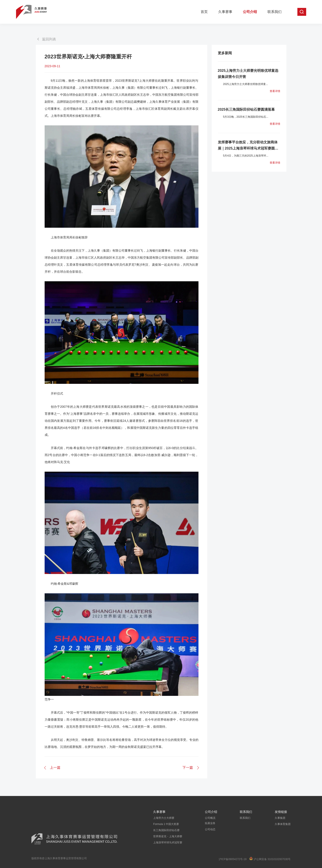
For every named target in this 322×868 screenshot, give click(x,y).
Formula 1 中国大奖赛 (166, 824)
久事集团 (280, 818)
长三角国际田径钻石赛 (166, 830)
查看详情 (275, 91)
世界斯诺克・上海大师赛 (168, 836)
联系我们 (275, 12)
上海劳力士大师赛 (164, 818)
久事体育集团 (283, 824)
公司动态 (210, 829)
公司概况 (210, 818)
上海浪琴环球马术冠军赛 (168, 843)
